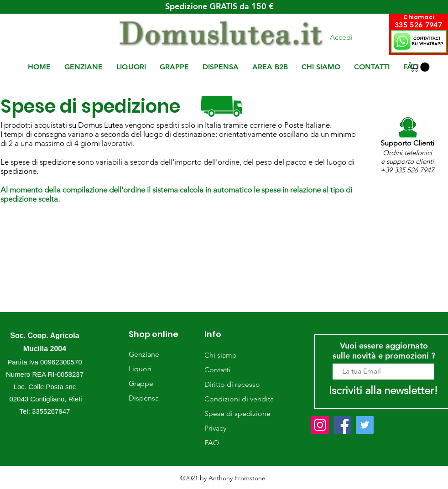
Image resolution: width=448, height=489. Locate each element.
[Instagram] (320, 425)
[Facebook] (342, 425)
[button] (420, 67)
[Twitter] (365, 425)
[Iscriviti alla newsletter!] (383, 390)
